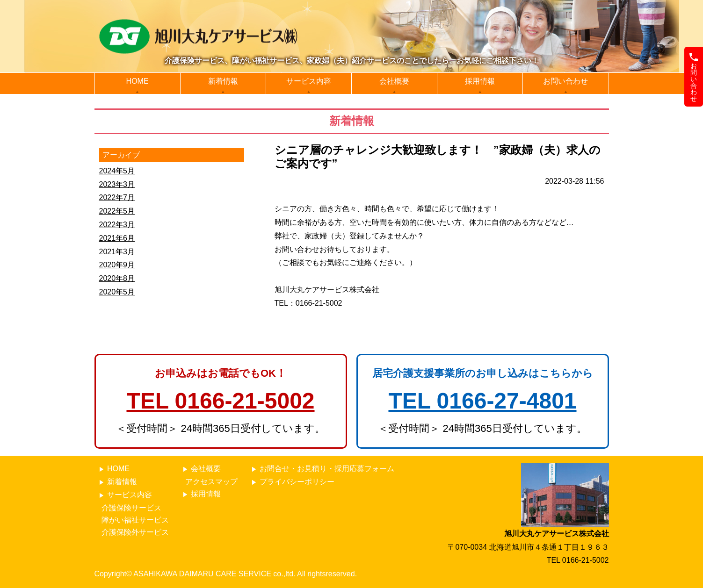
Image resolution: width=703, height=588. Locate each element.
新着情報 (223, 81)
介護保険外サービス (135, 532)
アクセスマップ (211, 482)
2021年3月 (117, 252)
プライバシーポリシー (292, 482)
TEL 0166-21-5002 (220, 401)
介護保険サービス (131, 508)
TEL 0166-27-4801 (482, 401)
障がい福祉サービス (135, 520)
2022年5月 (117, 211)
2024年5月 (117, 171)
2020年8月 (117, 278)
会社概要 (394, 81)
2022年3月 (117, 225)
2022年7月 (117, 197)
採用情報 (480, 81)
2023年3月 (117, 184)
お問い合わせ (565, 81)
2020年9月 (117, 265)
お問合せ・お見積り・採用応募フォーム (322, 469)
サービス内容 (309, 81)
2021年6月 (117, 238)
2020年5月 (117, 292)
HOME (138, 81)
